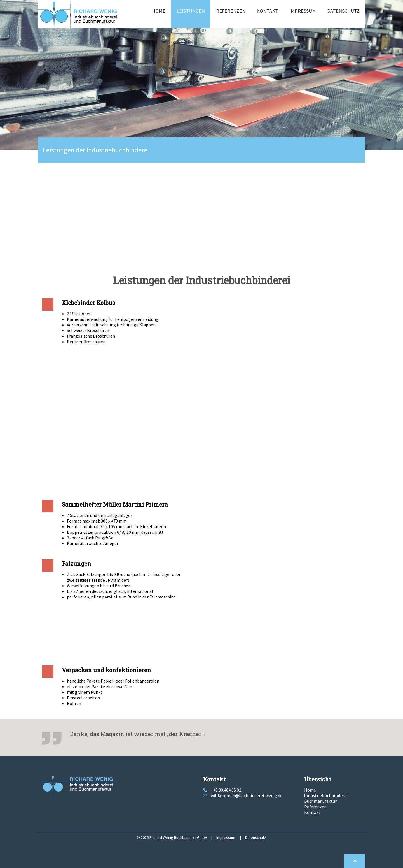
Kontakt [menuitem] (267, 11)
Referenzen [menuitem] (231, 11)
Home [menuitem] (159, 11)
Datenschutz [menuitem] (343, 11)
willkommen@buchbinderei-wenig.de (247, 795)
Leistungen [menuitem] (191, 11)
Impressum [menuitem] (303, 11)
